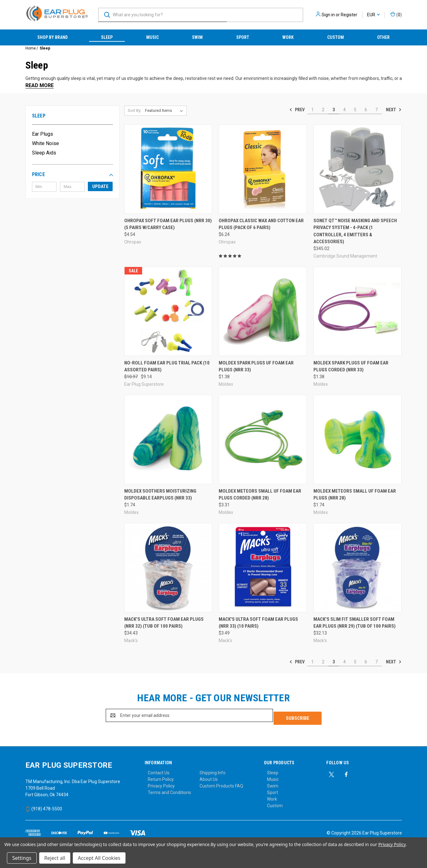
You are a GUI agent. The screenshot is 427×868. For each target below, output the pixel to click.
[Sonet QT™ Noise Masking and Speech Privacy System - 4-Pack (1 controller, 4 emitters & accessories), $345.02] (358, 169)
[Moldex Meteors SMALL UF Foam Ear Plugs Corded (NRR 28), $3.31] (263, 439)
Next (394, 110)
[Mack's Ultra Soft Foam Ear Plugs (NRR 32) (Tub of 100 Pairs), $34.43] (168, 568)
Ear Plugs (43, 134)
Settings (22, 858)
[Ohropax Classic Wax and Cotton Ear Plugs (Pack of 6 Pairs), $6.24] (263, 169)
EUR (373, 15)
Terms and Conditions (169, 790)
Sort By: (135, 110)
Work (288, 37)
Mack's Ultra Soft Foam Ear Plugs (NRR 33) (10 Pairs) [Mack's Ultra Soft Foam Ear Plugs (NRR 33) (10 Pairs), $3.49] (258, 623)
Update (100, 186)
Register (349, 15)
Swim (197, 37)
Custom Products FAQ (221, 783)
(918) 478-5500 (44, 806)
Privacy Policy (161, 783)
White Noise (45, 143)
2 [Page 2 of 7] (323, 110)
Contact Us (159, 770)
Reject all (55, 858)
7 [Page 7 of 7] (376, 110)
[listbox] (165, 111)
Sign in (328, 15)
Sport (243, 37)
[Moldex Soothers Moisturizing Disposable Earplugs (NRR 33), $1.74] (168, 439)
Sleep (107, 37)
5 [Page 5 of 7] (355, 110)
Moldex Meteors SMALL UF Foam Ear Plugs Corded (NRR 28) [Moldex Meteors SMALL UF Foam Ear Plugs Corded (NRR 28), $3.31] (260, 495)
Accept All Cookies (99, 858)
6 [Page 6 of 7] (366, 110)
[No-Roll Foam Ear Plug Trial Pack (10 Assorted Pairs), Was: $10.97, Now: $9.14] (168, 311)
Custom (336, 37)
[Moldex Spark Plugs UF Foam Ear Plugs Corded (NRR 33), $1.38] (358, 311)
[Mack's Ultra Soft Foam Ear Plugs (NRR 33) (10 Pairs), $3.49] (263, 568)
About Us (209, 776)
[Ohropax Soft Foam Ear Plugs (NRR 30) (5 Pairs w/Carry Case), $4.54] (168, 169)
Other (383, 37)
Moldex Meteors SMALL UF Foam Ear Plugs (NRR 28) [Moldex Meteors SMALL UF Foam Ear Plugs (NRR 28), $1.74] (355, 495)
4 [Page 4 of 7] (344, 110)
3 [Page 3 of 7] (334, 110)
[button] (72, 175)
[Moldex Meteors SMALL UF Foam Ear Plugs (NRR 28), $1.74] (358, 439)
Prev (297, 110)
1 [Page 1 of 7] (312, 110)
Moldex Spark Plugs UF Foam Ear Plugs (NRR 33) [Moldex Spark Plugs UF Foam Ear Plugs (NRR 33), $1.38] (256, 366)
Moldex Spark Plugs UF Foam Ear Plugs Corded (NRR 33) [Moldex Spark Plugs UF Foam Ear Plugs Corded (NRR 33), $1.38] (351, 366)
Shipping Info (213, 770)
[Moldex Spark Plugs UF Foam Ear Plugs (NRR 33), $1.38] (263, 311)
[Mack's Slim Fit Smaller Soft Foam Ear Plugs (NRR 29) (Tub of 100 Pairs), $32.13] (358, 568)
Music (152, 37)
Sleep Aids (44, 153)
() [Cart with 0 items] (396, 14)
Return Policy (161, 776)
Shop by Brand (53, 37)
